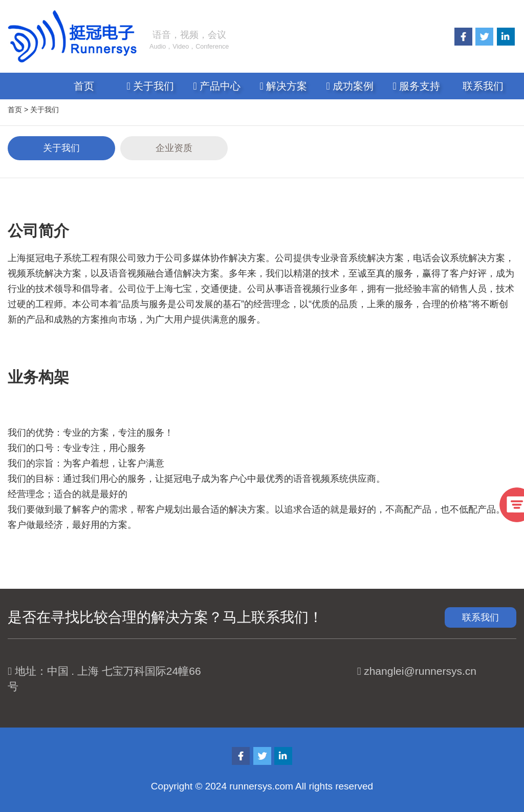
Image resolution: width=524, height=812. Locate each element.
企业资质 (174, 148)
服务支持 (417, 86)
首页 (84, 86)
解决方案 (284, 86)
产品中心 (217, 86)
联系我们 (483, 86)
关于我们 (151, 86)
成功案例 (350, 86)
